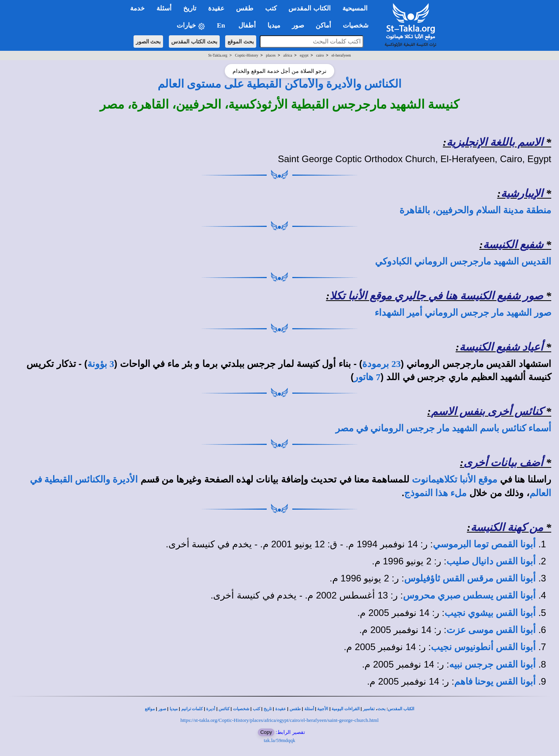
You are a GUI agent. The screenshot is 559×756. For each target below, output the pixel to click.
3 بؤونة (101, 364)
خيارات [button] (191, 26)
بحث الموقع (241, 42)
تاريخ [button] (190, 8)
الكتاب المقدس (401, 709)
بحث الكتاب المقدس (194, 42)
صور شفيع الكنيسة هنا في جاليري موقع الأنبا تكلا (436, 296)
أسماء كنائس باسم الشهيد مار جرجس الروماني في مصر (443, 428)
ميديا (174, 709)
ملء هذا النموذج (435, 493)
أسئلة (309, 709)
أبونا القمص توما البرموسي (484, 544)
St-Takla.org (218, 55)
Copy (266, 732)
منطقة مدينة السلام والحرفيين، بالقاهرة (475, 210)
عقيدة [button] (216, 8)
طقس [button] (245, 8)
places (271, 55)
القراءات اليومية (345, 709)
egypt (304, 55)
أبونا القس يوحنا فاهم (495, 682)
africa (288, 55)
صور (162, 709)
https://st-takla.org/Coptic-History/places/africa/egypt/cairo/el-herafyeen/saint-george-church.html (280, 720)
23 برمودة (381, 364)
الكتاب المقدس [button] (309, 8)
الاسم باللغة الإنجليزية (495, 142)
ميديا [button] (274, 25)
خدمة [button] (137, 8)
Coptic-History (247, 55)
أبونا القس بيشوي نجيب (490, 613)
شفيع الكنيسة (513, 245)
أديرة (211, 709)
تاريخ (268, 709)
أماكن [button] (323, 25)
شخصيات (241, 709)
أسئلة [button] (164, 8)
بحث (381, 709)
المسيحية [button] (355, 8)
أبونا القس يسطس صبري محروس (469, 595)
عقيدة (281, 709)
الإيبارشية (522, 193)
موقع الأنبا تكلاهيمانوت (455, 479)
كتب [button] (271, 8)
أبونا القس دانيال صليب (491, 561)
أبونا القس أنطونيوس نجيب (483, 647)
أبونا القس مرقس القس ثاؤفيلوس (470, 578)
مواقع (150, 709)
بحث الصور (148, 42)
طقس (295, 709)
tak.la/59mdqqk (279, 740)
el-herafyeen (341, 55)
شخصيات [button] (358, 25)
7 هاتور (367, 377)
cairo (320, 55)
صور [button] (298, 25)
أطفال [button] (247, 25)
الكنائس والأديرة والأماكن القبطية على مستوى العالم (280, 84)
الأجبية (323, 709)
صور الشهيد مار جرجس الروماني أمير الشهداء (463, 313)
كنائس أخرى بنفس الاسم (487, 411)
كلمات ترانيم (192, 709)
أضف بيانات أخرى (503, 463)
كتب (256, 709)
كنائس (224, 709)
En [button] (222, 25)
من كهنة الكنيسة (507, 527)
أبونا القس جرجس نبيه (492, 664)
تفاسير (369, 709)
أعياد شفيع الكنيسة (501, 347)
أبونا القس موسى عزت (491, 630)
